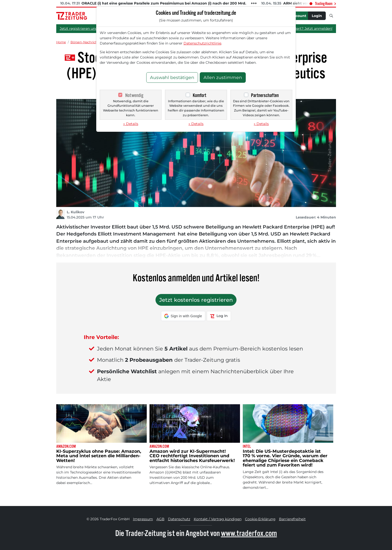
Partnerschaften (265, 95)
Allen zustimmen (223, 77)
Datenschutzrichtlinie (202, 43)
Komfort (199, 95)
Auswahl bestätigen (172, 77)
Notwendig (134, 95)
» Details (131, 124)
